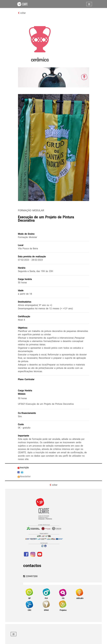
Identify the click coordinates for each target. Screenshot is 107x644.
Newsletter (24, 477)
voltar (22, 13)
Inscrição (23, 468)
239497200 (30, 576)
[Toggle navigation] (89, 4)
